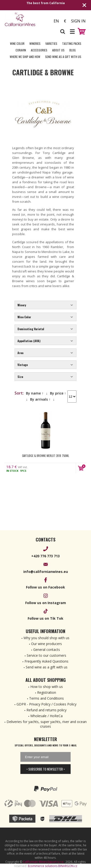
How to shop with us (47, 687)
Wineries (35, 43)
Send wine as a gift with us (63, 57)
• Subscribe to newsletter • (46, 769)
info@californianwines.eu (46, 572)
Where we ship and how (25, 57)
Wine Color (17, 43)
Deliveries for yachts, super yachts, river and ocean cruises (47, 724)
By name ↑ (35, 393)
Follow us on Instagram (46, 603)
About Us (58, 50)
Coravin (21, 50)
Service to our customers (46, 655)
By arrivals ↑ (40, 399)
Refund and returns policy (46, 710)
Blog (73, 50)
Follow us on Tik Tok (45, 618)
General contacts (47, 650)
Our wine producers (46, 644)
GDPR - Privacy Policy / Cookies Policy (46, 704)
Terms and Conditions (46, 698)
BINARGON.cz (68, 866)
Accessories (39, 50)
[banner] (25, 19)
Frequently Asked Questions (46, 661)
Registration (47, 692)
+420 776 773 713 (45, 556)
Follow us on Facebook (45, 587)
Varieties (51, 43)
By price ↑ (58, 393)
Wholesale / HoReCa (46, 716)
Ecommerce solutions (43, 866)
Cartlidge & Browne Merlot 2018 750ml (45, 456)
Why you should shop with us (46, 638)
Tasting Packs (72, 43)
